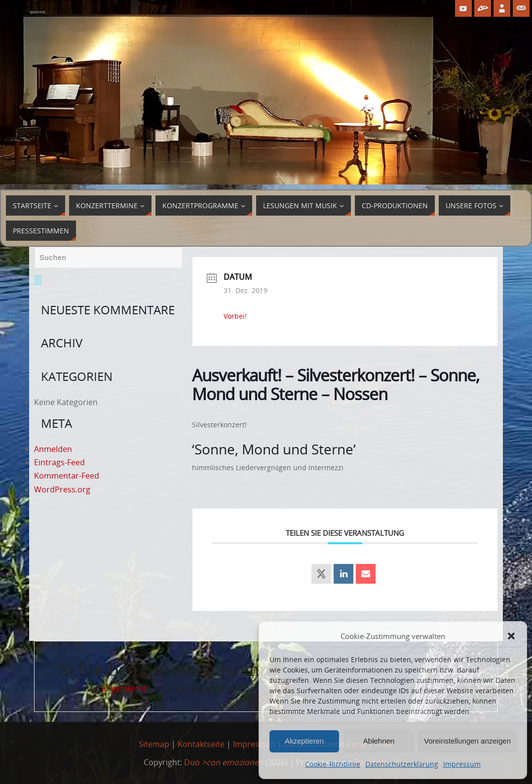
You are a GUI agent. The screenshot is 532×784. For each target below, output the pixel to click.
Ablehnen (379, 741)
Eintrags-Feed (59, 462)
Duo (224, 762)
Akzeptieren (304, 741)
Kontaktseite (201, 744)
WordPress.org (62, 489)
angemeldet (124, 688)
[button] (511, 636)
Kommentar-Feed (67, 476)
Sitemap (154, 744)
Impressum (462, 764)
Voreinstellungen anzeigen (467, 741)
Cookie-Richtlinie (333, 764)
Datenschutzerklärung (401, 764)
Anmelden (53, 449)
